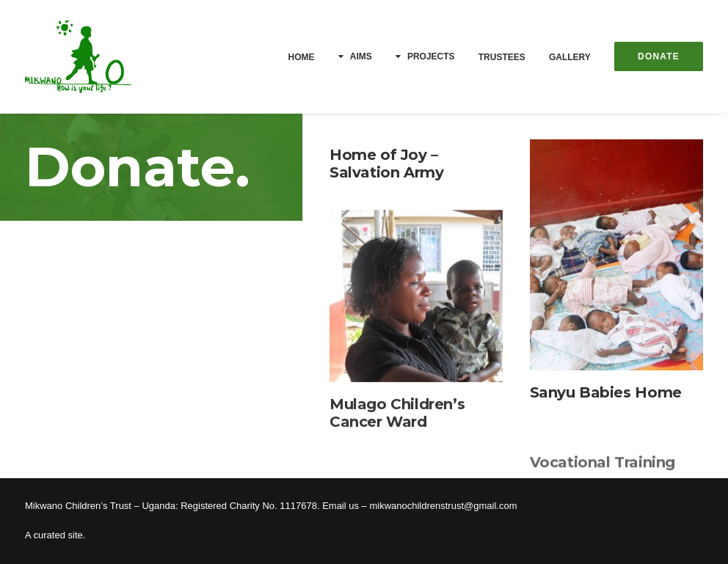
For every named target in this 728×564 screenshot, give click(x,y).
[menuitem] (307, 57)
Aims (361, 56)
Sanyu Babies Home (606, 393)
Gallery (570, 57)
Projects (431, 56)
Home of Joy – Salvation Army (386, 164)
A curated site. (55, 535)
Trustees (502, 57)
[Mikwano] (78, 56)
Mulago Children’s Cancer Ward (397, 423)
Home (302, 57)
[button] (616, 256)
